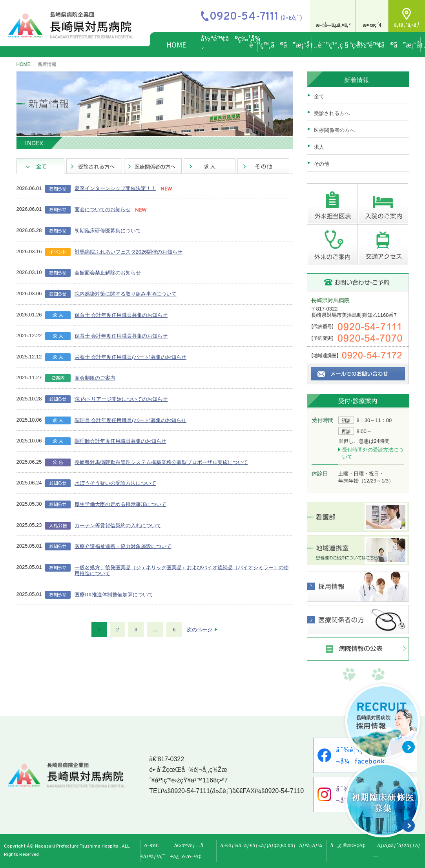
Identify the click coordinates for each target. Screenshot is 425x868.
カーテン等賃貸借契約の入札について (118, 525)
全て (319, 96)
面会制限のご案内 (95, 378)
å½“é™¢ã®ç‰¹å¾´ (230, 44)
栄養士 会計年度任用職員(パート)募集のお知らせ (130, 357)
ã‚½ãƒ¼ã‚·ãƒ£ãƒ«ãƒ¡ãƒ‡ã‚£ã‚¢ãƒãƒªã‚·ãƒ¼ (271, 845)
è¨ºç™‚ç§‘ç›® (339, 45)
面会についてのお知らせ (103, 209)
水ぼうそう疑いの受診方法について (115, 483)
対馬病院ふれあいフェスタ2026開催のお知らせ (129, 252)
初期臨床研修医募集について (108, 231)
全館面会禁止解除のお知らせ (108, 273)
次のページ (200, 630)
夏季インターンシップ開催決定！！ (115, 188)
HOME (176, 45)
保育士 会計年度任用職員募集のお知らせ (121, 315)
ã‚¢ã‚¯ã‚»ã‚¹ (407, 25)
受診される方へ (332, 113)
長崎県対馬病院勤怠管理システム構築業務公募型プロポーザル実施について (161, 462)
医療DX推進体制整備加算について (114, 595)
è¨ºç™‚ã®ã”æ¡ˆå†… (285, 45)
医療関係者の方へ (334, 130)
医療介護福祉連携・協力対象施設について (123, 546)
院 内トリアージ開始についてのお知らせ (121, 399)
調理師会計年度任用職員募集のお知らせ (120, 441)
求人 (319, 147)
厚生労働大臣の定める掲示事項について (120, 504)
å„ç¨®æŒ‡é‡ (350, 845)
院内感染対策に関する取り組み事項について (126, 294)
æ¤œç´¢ (372, 25)
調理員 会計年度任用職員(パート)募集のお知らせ (130, 420)
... (155, 630)
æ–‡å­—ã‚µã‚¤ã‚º (333, 25)
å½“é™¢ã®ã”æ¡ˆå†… (393, 45)
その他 (322, 164)
